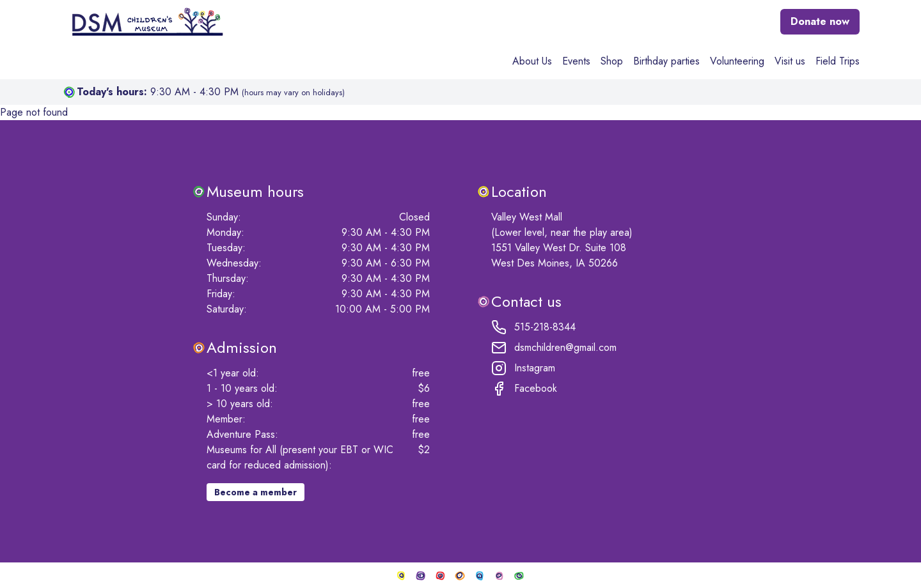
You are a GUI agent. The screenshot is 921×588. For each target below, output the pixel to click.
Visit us (790, 61)
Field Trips (838, 61)
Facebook (524, 389)
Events (576, 61)
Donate (820, 21)
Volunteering (737, 61)
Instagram (523, 368)
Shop (612, 61)
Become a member (256, 492)
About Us (532, 61)
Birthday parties (666, 61)
